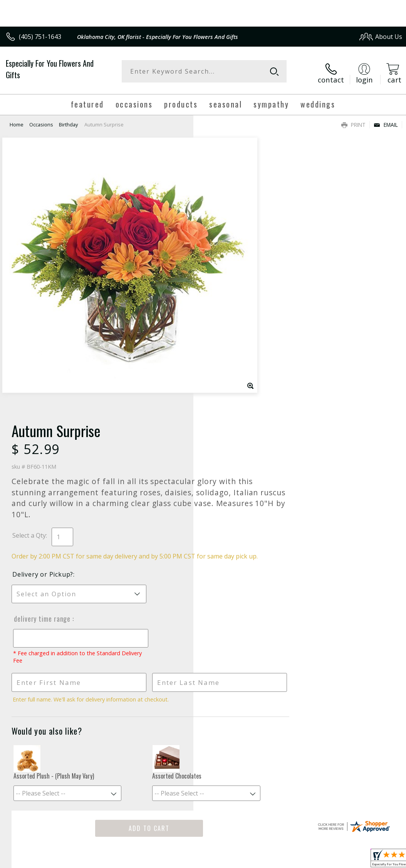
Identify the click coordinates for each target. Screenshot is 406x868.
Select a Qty (222, 257)
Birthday (68, 121)
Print (353, 122)
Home (17, 121)
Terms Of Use (227, 814)
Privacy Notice (272, 814)
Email (386, 122)
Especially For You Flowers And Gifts (50, 69)
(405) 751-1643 (40, 37)
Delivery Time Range (235, 349)
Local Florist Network (326, 814)
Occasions (41, 121)
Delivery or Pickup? (236, 305)
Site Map (374, 814)
